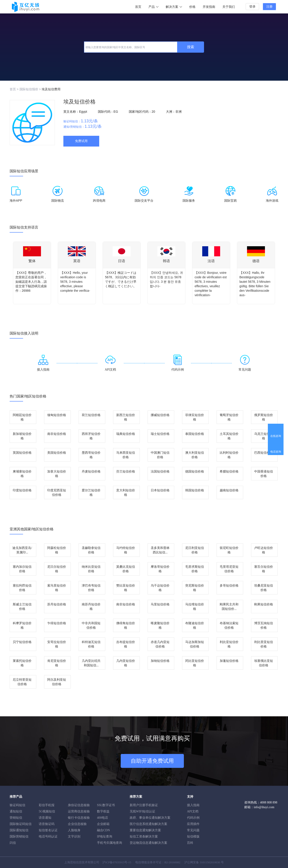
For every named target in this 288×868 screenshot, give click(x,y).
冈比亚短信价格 (195, 663)
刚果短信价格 (264, 604)
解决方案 (174, 7)
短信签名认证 (48, 830)
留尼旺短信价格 (229, 550)
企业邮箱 (103, 824)
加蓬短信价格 (229, 661)
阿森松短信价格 (57, 550)
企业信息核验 (77, 824)
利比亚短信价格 (229, 644)
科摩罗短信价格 (22, 625)
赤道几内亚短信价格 (160, 644)
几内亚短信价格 (126, 663)
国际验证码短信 (21, 824)
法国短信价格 (160, 472)
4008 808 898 (269, 802)
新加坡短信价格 (22, 436)
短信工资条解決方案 (144, 837)
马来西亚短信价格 (126, 455)
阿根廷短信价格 (22, 417)
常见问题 (193, 830)
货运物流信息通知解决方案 (148, 843)
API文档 (193, 811)
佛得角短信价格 (126, 625)
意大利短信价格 (126, 493)
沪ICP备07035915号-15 (117, 862)
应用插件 (193, 824)
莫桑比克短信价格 (126, 569)
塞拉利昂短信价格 (22, 588)
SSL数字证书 (106, 805)
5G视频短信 (47, 811)
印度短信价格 (22, 490)
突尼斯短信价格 (195, 588)
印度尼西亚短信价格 (57, 493)
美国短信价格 (57, 453)
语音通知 (45, 818)
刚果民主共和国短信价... (229, 607)
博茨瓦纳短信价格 (264, 625)
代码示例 (193, 818)
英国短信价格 (22, 453)
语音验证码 (47, 824)
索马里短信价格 (57, 588)
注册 (269, 7)
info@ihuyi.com (264, 807)
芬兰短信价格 (126, 472)
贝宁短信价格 (22, 642)
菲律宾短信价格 (195, 417)
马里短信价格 (160, 604)
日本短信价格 (160, 490)
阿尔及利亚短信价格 (57, 682)
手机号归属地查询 (110, 843)
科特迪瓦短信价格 (91, 644)
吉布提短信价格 (126, 644)
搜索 (191, 47)
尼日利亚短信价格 (195, 550)
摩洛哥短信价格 (160, 569)
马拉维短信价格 (195, 607)
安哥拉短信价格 (57, 644)
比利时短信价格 (229, 455)
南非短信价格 (57, 434)
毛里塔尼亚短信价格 (229, 569)
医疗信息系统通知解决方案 (148, 824)
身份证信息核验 (79, 805)
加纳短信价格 (160, 661)
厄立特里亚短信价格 (22, 682)
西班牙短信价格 (91, 436)
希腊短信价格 (229, 472)
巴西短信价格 (264, 453)
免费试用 (81, 141)
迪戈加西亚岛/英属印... (22, 550)
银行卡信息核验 (79, 818)
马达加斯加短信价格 (195, 644)
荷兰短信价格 (91, 415)
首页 (138, 7)
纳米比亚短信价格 (91, 569)
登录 (252, 7)
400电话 (102, 818)
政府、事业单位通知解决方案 (150, 818)
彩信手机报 (47, 805)
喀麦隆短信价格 (160, 625)
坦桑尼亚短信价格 (264, 588)
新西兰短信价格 (126, 417)
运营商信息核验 (79, 811)
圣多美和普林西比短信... (160, 550)
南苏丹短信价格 (91, 607)
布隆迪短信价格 (195, 625)
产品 (154, 7)
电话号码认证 (48, 837)
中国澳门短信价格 (160, 455)
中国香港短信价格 (264, 474)
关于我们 (229, 7)
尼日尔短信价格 (57, 569)
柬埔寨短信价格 (22, 474)
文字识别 (74, 837)
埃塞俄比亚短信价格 (264, 663)
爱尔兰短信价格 (91, 493)
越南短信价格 (229, 490)
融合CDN (103, 830)
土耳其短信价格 (229, 436)
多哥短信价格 (229, 586)
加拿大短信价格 (57, 474)
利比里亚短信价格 (264, 644)
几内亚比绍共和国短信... (91, 663)
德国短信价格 (195, 472)
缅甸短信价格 (57, 415)
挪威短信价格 (160, 415)
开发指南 (209, 7)
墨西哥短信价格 (91, 455)
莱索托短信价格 (22, 663)
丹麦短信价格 (91, 472)
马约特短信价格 (126, 550)
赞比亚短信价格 (126, 588)
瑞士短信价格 (160, 434)
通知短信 (16, 811)
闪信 (13, 843)
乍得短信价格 (57, 623)
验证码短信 (17, 805)
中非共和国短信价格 (91, 625)
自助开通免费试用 (152, 761)
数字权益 (103, 811)
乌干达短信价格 (160, 588)
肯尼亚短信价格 (57, 663)
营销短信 (16, 818)
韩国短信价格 (195, 490)
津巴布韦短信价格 (91, 588)
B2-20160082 (172, 862)
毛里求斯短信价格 (195, 569)
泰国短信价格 (195, 434)
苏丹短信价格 (57, 604)
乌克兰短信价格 (264, 436)
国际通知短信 (19, 830)
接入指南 (193, 805)
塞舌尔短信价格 (264, 569)
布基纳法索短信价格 (229, 625)
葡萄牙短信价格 (229, 417)
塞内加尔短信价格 (22, 569)
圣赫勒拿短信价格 (91, 550)
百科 (190, 843)
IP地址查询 (105, 837)
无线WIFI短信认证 (142, 811)
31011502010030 (210, 862)
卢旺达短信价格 (264, 550)
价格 (192, 7)
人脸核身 (74, 830)
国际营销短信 (19, 837)
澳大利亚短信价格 (195, 455)
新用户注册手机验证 (144, 805)
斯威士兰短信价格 (22, 607)
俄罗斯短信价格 (264, 417)
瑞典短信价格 (126, 434)
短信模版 (193, 837)
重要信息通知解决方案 (145, 830)
